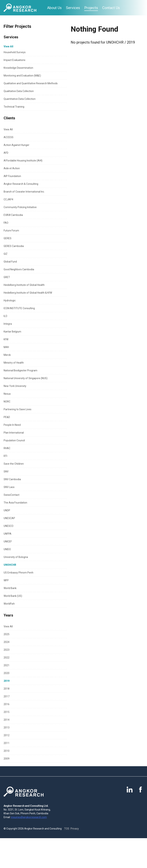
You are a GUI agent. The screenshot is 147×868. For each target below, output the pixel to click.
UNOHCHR (10, 565)
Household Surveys (15, 52)
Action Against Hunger (16, 145)
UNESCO (9, 526)
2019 (7, 681)
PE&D (7, 417)
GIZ (6, 254)
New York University (15, 386)
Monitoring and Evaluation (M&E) (22, 76)
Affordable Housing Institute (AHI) (23, 161)
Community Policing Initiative (20, 207)
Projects (91, 8)
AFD (6, 153)
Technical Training (14, 107)
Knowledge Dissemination (18, 68)
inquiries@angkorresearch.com (29, 817)
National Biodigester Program (20, 370)
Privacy (75, 829)
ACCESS (9, 137)
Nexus (7, 394)
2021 (7, 665)
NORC (7, 402)
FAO (6, 223)
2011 (7, 743)
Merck (7, 355)
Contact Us (111, 8)
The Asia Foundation (15, 503)
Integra (8, 324)
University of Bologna (16, 557)
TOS (67, 829)
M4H (6, 347)
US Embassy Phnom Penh (18, 573)
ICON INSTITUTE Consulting (19, 308)
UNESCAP (9, 518)
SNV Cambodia (12, 479)
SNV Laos (9, 487)
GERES (8, 238)
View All (8, 129)
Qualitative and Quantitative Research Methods (31, 83)
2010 (7, 751)
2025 (7, 634)
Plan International (14, 433)
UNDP (7, 510)
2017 (7, 696)
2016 (7, 704)
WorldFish (9, 604)
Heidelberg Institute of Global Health (24, 285)
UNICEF (8, 541)
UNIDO (7, 549)
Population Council (14, 440)
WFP (6, 580)
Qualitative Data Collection (19, 91)
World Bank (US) (13, 596)
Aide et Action (12, 168)
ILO (5, 316)
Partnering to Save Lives (17, 409)
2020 (7, 673)
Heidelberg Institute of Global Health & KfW (28, 293)
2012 (7, 735)
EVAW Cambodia (13, 215)
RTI (5, 456)
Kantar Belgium (12, 332)
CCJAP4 (8, 199)
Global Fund (10, 262)
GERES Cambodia (14, 246)
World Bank (10, 588)
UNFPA (8, 534)
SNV (6, 472)
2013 (7, 728)
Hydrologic (10, 300)
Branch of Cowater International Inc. (24, 192)
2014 (7, 720)
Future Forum (11, 231)
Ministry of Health (14, 363)
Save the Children (14, 464)
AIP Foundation (12, 176)
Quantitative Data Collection (20, 99)
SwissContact (12, 495)
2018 (7, 689)
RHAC (7, 448)
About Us (54, 8)
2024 (7, 642)
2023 (7, 650)
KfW (6, 339)
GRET (7, 277)
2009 (7, 759)
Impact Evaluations (15, 60)
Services (73, 8)
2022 (7, 658)
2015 (7, 712)
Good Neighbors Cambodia (19, 269)
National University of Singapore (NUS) (26, 378)
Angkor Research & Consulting (21, 184)
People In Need (12, 425)
